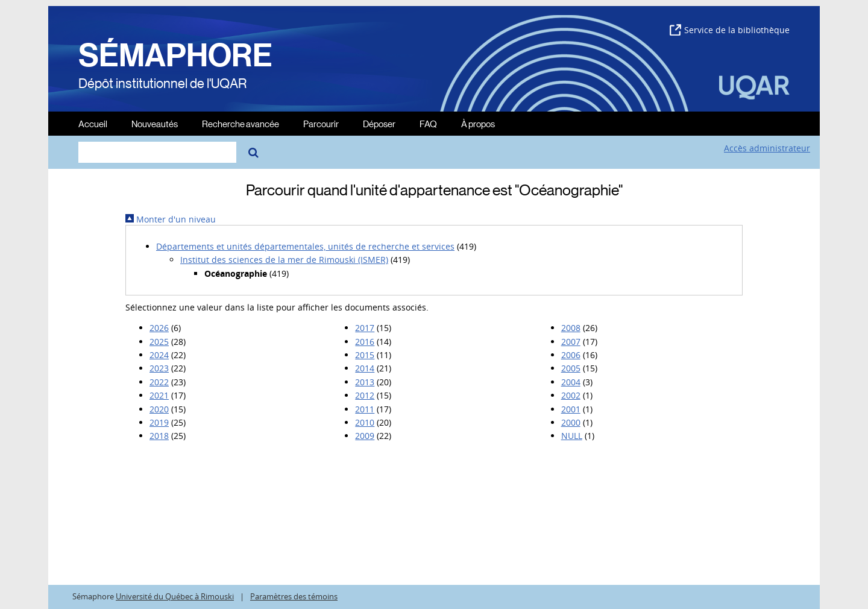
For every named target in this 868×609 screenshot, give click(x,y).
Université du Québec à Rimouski (175, 597)
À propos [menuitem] (478, 123)
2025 (159, 342)
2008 (571, 328)
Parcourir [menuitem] (321, 123)
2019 (159, 422)
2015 (365, 355)
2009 (365, 436)
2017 (365, 328)
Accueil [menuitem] (93, 123)
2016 (365, 342)
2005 (571, 368)
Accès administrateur (767, 148)
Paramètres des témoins (294, 597)
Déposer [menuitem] (379, 123)
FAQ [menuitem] (428, 123)
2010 (365, 422)
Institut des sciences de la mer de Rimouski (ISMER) (284, 260)
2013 (365, 382)
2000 (571, 422)
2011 (365, 409)
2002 (571, 395)
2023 (159, 368)
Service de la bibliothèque (730, 30)
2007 (571, 342)
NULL (572, 436)
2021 (159, 395)
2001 (571, 409)
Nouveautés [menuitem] (155, 123)
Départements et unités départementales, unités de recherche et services (305, 246)
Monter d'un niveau (171, 219)
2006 (571, 355)
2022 (159, 382)
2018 (159, 436)
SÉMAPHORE (175, 55)
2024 (159, 355)
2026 (159, 328)
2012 (365, 395)
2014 (365, 368)
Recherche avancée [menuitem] (241, 123)
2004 (571, 382)
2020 (159, 409)
